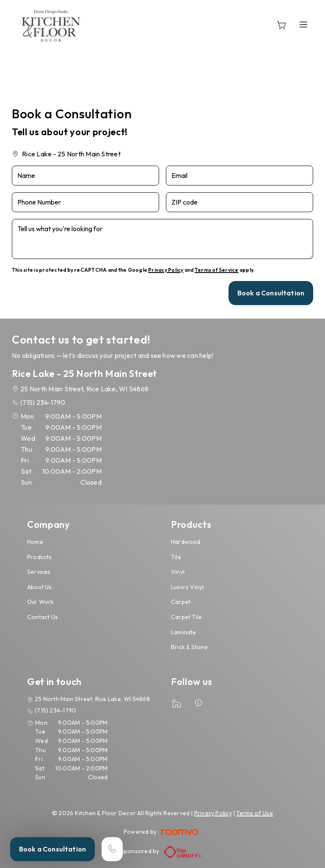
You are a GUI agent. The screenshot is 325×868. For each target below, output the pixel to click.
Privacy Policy (166, 270)
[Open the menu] (303, 24)
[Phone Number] (85, 202)
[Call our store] (112, 849)
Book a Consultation (52, 849)
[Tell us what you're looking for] (162, 239)
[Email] (240, 176)
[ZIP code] (240, 202)
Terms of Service (217, 270)
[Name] (85, 176)
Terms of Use (255, 813)
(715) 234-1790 (43, 402)
